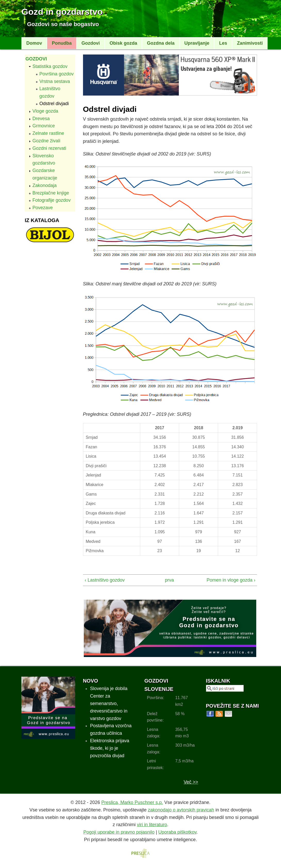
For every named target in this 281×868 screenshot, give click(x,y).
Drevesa (41, 119)
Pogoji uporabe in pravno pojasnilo (119, 832)
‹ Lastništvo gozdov (105, 580)
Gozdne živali (46, 141)
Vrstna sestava (55, 81)
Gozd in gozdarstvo (62, 12)
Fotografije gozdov (52, 200)
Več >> (191, 782)
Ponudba (62, 43)
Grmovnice (44, 126)
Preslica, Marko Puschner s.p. (132, 802)
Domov (34, 43)
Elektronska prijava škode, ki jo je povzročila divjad (110, 748)
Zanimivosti (250, 43)
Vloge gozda (45, 111)
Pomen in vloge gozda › (231, 580)
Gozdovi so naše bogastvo (63, 24)
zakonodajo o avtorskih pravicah (181, 810)
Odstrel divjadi (54, 104)
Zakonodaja (45, 185)
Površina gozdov (57, 74)
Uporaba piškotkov (177, 832)
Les (223, 43)
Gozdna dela (161, 43)
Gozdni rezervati (49, 148)
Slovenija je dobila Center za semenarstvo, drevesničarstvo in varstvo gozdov (109, 703)
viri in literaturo (152, 825)
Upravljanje (197, 43)
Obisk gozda (123, 43)
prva (168, 580)
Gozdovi (91, 43)
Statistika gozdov (50, 66)
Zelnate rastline (48, 133)
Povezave (43, 208)
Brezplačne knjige (51, 193)
